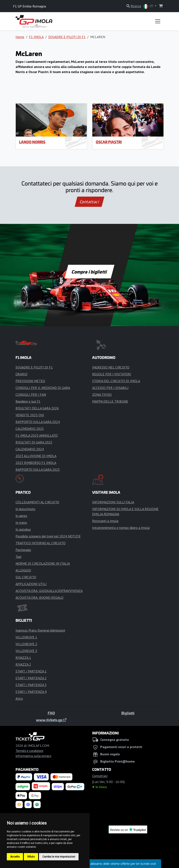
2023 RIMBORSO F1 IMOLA (36, 463)
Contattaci (89, 202)
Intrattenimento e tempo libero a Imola (121, 528)
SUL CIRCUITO (26, 577)
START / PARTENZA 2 (31, 678)
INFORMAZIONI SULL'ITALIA (113, 502)
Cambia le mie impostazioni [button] (59, 857)
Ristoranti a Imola (105, 521)
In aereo (21, 516)
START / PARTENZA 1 (31, 671)
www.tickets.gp (51, 720)
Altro (19, 698)
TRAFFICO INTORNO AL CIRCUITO (41, 543)
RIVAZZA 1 (23, 658)
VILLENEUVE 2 (26, 644)
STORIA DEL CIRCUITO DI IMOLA (116, 381)
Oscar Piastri (109, 142)
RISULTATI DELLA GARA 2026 (37, 408)
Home (20, 37)
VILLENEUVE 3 (26, 651)
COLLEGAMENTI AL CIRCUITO (37, 502)
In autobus (23, 529)
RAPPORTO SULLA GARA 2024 (38, 422)
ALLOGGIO (23, 570)
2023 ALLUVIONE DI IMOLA (36, 456)
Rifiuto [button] (31, 857)
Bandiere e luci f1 (28, 401)
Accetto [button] (15, 857)
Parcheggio (23, 550)
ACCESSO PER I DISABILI (110, 388)
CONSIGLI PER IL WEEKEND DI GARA (43, 388)
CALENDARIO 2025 (30, 429)
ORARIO (21, 374)
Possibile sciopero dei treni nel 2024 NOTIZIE (48, 536)
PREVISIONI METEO (30, 381)
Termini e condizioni (29, 751)
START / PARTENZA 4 (31, 692)
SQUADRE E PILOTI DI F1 (67, 37)
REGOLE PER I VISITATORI (112, 374)
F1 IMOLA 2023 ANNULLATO (37, 435)
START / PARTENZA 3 (31, 685)
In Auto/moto (25, 509)
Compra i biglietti (89, 272)
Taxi (18, 557)
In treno (21, 523)
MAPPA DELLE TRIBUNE (110, 401)
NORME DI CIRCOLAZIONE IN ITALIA (43, 563)
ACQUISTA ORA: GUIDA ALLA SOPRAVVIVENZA (49, 591)
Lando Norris (32, 142)
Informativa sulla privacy (33, 756)
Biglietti (128, 713)
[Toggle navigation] (158, 21)
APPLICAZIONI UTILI (31, 584)
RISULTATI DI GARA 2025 (34, 442)
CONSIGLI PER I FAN (31, 394)
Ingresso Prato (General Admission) (40, 630)
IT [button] (149, 6)
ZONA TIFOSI (102, 394)
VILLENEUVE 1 (26, 637)
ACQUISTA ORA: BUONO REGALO (39, 597)
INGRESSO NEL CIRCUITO (111, 367)
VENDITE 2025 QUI (30, 415)
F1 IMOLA (36, 37)
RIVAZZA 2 (23, 664)
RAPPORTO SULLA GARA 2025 (38, 469)
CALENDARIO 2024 (30, 449)
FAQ (51, 713)
